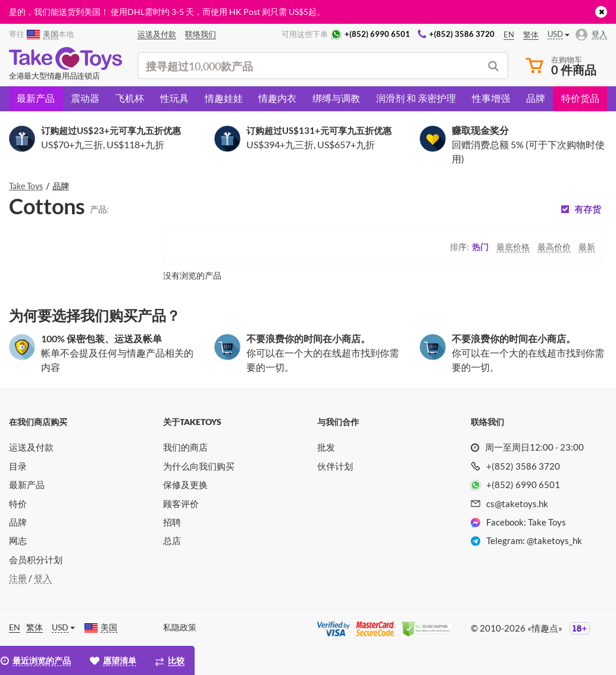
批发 (326, 447)
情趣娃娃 (224, 98)
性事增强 (491, 98)
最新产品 (36, 98)
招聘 (172, 522)
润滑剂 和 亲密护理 (416, 98)
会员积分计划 (36, 560)
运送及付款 (31, 447)
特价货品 (580, 98)
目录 (18, 466)
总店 (172, 540)
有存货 (588, 209)
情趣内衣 (277, 98)
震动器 (85, 98)
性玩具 (174, 98)
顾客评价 (181, 504)
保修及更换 (185, 485)
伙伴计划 (335, 466)
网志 (18, 540)
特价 (18, 504)
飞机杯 (130, 98)
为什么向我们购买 (199, 466)
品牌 (536, 98)
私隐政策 (180, 627)
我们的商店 (185, 447)
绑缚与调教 (336, 98)
